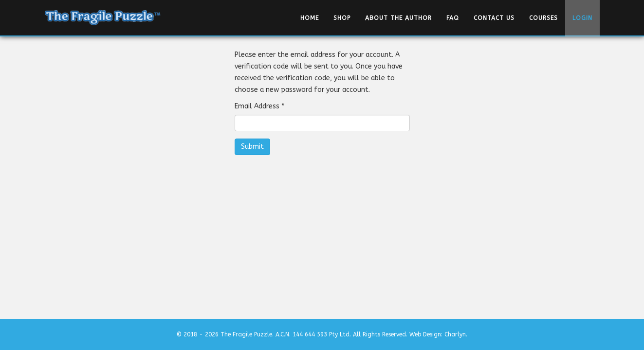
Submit (252, 147)
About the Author (398, 18)
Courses (543, 18)
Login (582, 18)
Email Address (259, 106)
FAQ (453, 18)
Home (310, 18)
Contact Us (494, 18)
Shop (342, 18)
